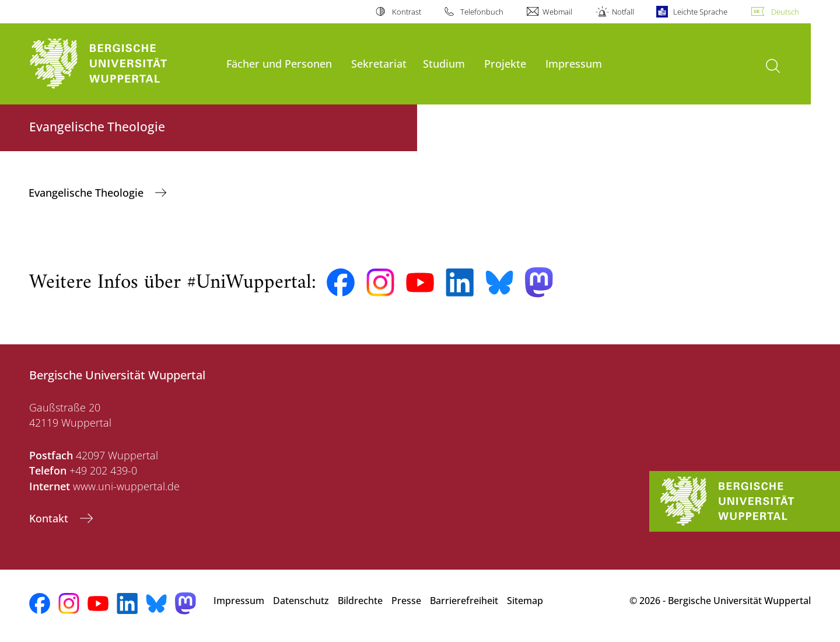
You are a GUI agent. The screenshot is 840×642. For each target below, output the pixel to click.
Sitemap (525, 601)
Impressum (574, 63)
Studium (444, 63)
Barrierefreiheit (464, 601)
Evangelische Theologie (87, 193)
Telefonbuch (482, 12)
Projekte (505, 63)
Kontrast (407, 12)
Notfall (623, 12)
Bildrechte (360, 601)
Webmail (557, 12)
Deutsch (785, 12)
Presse (406, 601)
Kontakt (50, 518)
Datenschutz (301, 601)
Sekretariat (379, 63)
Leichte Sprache (700, 12)
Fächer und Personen (279, 63)
